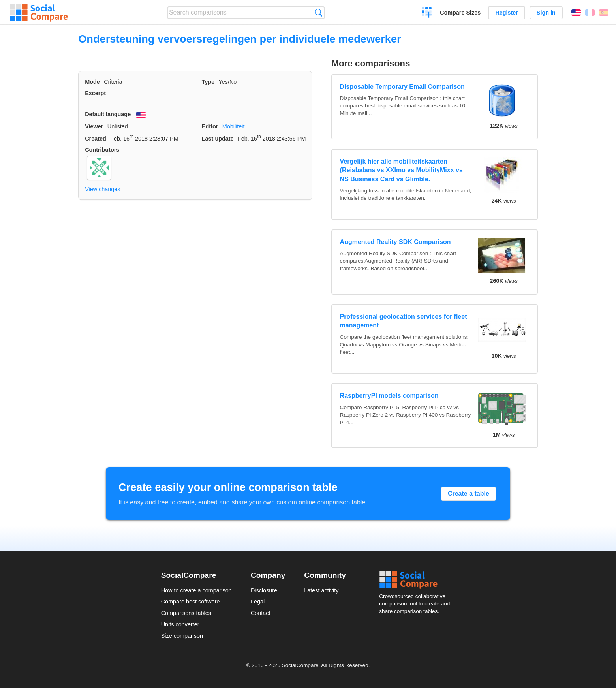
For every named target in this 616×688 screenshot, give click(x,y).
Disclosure (264, 590)
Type (208, 82)
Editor (210, 126)
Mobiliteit (234, 126)
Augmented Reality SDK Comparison (395, 242)
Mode (92, 82)
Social (417, 580)
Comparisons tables (186, 613)
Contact (261, 613)
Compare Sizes (460, 13)
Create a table (469, 493)
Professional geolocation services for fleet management (404, 321)
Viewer (94, 126)
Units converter (180, 624)
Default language (108, 114)
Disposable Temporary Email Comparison (402, 87)
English (576, 13)
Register (507, 13)
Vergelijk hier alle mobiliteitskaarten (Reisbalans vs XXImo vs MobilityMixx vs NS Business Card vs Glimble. (401, 170)
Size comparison (182, 636)
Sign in (546, 13)
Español (604, 13)
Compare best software (191, 602)
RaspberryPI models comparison (389, 396)
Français (590, 13)
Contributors (102, 150)
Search (318, 12)
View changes (102, 189)
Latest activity (321, 590)
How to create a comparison (196, 590)
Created (96, 139)
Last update (218, 139)
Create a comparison (427, 13)
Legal (258, 602)
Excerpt (95, 93)
